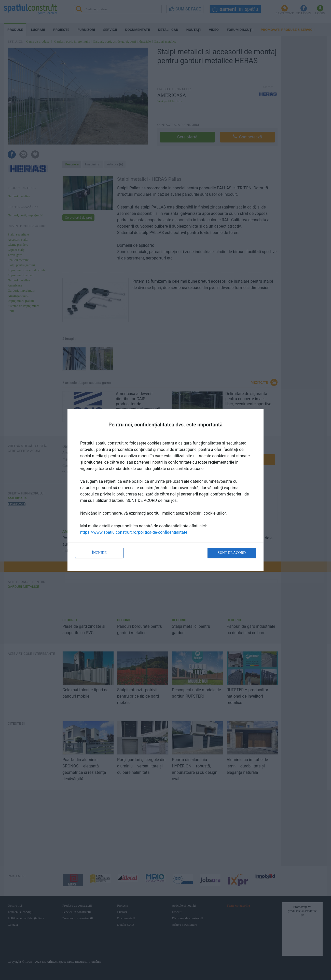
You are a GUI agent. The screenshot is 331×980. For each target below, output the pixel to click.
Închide (99, 553)
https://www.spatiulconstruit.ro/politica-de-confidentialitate (134, 532)
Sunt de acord (232, 553)
